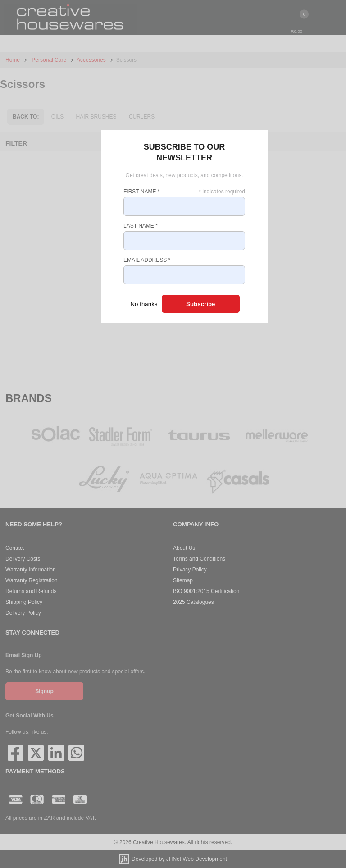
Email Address (147, 260)
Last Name (141, 226)
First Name (141, 192)
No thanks (144, 304)
